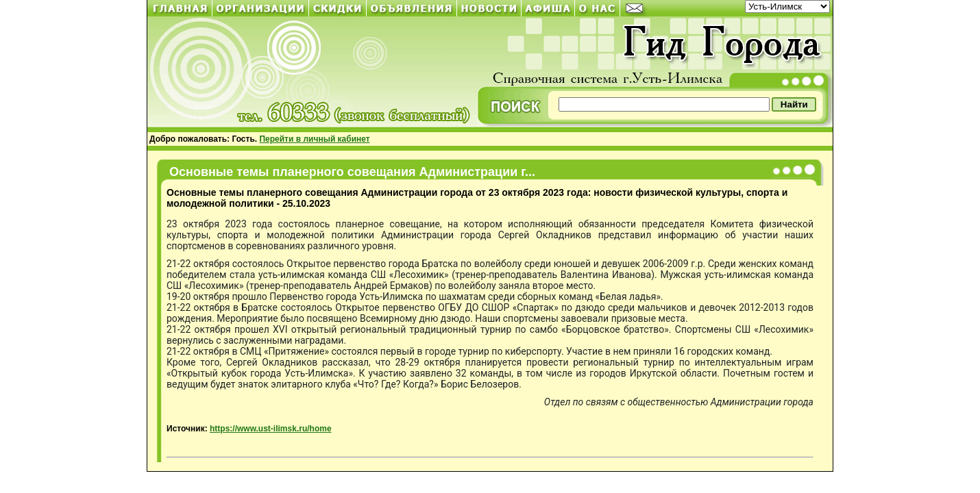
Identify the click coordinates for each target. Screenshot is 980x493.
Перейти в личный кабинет (314, 139)
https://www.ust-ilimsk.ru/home (271, 429)
